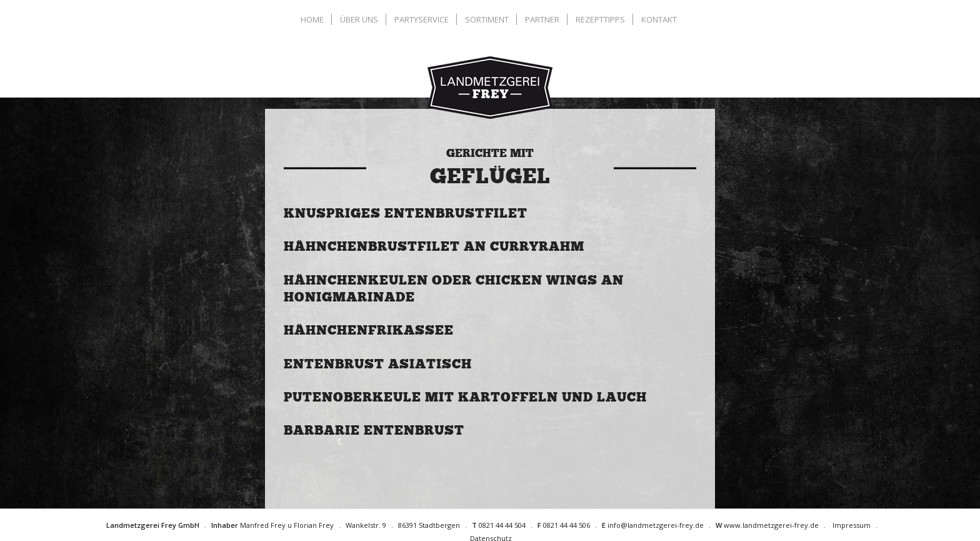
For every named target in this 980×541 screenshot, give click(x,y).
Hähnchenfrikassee (369, 330)
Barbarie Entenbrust (374, 430)
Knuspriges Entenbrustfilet (406, 213)
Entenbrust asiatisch (378, 364)
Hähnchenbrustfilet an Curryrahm (434, 246)
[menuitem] (314, 19)
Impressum (852, 525)
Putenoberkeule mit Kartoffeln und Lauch (465, 397)
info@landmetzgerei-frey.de (656, 525)
